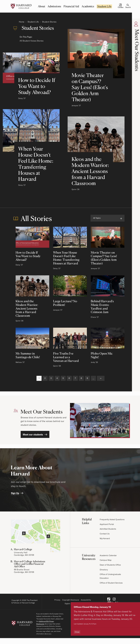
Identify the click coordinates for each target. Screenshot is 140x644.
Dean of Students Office (111, 565)
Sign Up (15, 493)
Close (78, 632)
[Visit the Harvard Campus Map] (36, 536)
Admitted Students (108, 529)
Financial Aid (71, 6)
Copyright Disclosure (71, 600)
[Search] (128, 6)
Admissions (54, 6)
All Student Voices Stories (32, 41)
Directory (104, 570)
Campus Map (106, 560)
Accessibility (86, 600)
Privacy (57, 600)
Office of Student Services (112, 583)
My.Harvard (105, 538)
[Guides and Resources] (120, 6)
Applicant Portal (107, 524)
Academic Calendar (109, 555)
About (41, 6)
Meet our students (33, 435)
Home (22, 22)
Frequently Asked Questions (113, 520)
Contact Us (105, 534)
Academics (88, 6)
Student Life (104, 6)
